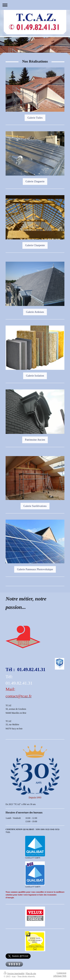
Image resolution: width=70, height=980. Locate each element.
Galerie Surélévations (35, 506)
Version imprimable (14, 974)
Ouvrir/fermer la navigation (35, 5)
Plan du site (31, 974)
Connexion (62, 973)
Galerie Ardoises (35, 312)
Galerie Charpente (35, 245)
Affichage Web (60, 976)
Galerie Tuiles (35, 118)
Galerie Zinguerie (35, 181)
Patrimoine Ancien (35, 440)
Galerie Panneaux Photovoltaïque (35, 569)
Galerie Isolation (35, 376)
